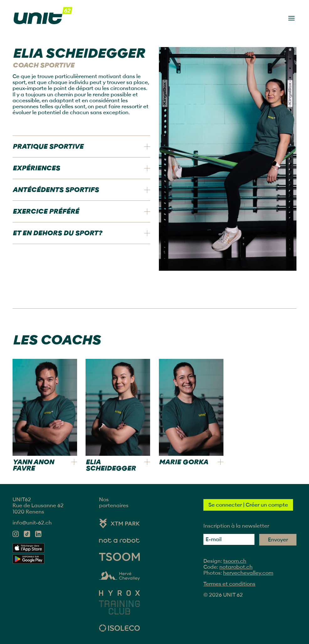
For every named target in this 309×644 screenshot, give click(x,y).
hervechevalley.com (248, 573)
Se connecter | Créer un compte (248, 505)
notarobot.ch (236, 567)
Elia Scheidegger (111, 465)
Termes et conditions (229, 584)
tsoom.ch (235, 561)
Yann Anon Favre (33, 465)
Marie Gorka (183, 462)
